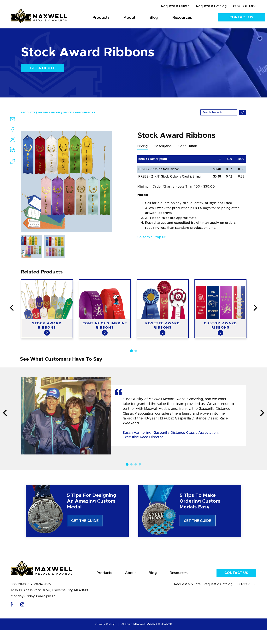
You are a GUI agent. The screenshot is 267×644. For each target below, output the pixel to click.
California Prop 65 (152, 237)
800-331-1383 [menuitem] (245, 6)
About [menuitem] (130, 18)
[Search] (219, 112)
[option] (66, 181)
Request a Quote (187, 585)
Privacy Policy (105, 625)
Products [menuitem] (101, 18)
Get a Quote (43, 68)
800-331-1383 (20, 585)
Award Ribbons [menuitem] (49, 113)
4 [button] (140, 464)
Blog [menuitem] (154, 18)
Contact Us (241, 17)
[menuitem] (175, 6)
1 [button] (131, 351)
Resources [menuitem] (182, 18)
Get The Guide (85, 521)
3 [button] (136, 464)
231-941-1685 (42, 585)
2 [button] (136, 351)
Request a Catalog (218, 585)
